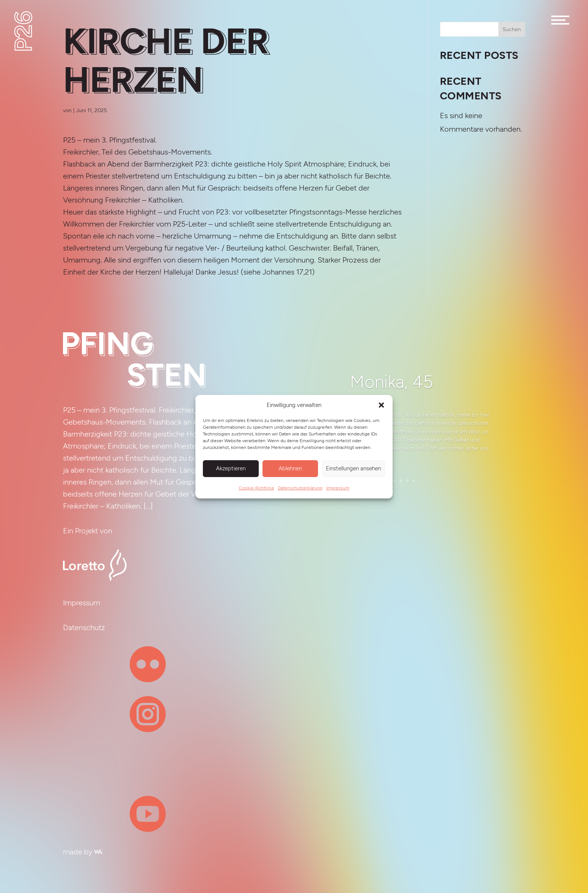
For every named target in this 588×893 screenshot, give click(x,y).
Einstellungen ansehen (353, 468)
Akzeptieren (231, 468)
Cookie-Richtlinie (256, 488)
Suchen (512, 29)
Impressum (338, 488)
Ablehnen (290, 468)
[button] (381, 405)
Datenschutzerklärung (300, 488)
